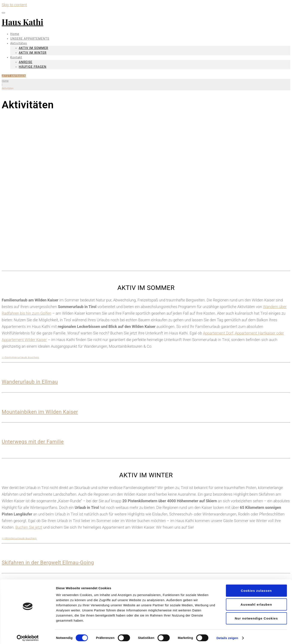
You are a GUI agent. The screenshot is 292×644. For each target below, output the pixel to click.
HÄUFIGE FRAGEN (33, 67)
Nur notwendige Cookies (256, 616)
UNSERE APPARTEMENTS (30, 39)
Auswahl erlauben (256, 602)
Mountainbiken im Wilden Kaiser (40, 412)
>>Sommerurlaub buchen (20, 357)
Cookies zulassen (256, 588)
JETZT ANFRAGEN (14, 76)
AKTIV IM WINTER (33, 53)
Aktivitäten (19, 43)
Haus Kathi (23, 22)
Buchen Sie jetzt (29, 527)
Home (15, 34)
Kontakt (16, 57)
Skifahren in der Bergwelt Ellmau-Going (48, 563)
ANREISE (26, 62)
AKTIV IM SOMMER (34, 48)
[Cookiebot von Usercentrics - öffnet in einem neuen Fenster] (28, 636)
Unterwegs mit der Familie (33, 442)
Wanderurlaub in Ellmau (30, 382)
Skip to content (14, 5)
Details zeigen (227, 636)
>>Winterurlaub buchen (19, 538)
